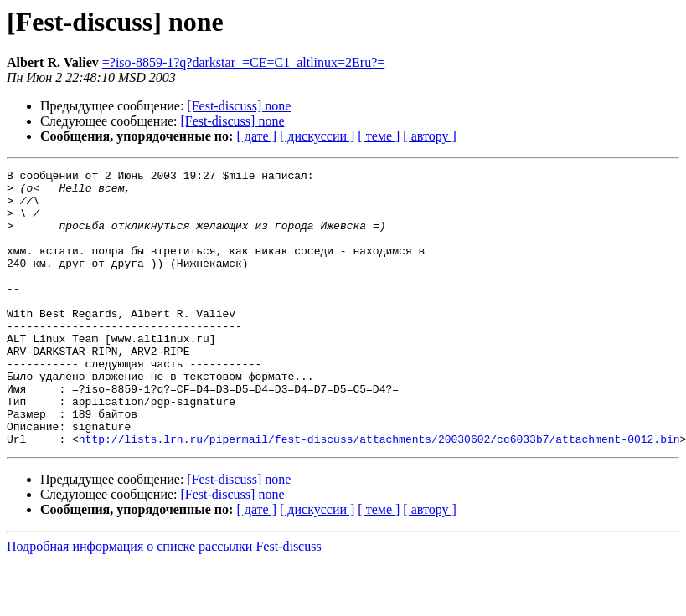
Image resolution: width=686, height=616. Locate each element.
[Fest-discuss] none (239, 106)
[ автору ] (429, 136)
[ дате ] (256, 136)
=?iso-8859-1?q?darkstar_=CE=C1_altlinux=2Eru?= (243, 62)
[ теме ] (379, 136)
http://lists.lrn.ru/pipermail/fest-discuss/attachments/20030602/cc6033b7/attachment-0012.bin (379, 494)
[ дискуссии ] (317, 136)
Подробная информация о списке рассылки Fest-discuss (164, 601)
